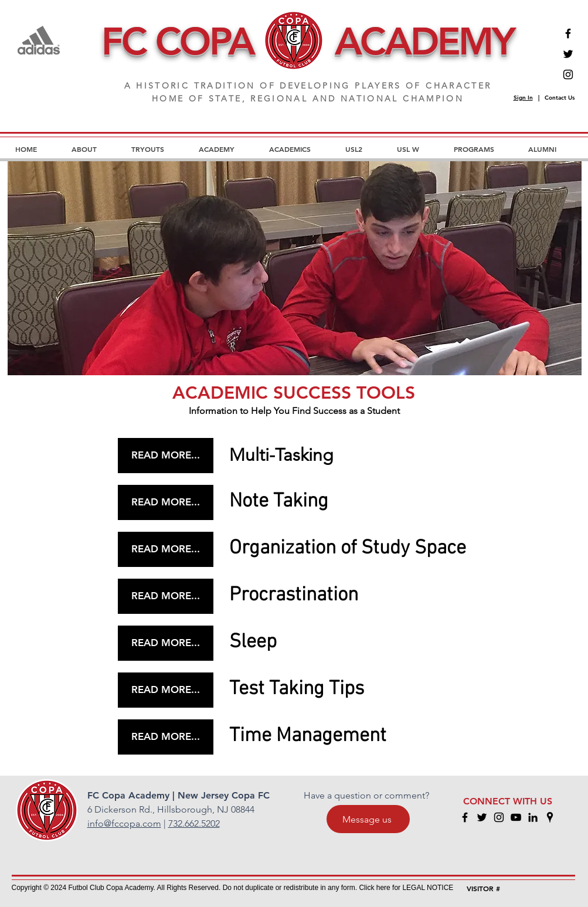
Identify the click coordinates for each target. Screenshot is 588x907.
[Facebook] (568, 33)
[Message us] (368, 819)
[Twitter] (568, 54)
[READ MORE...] (166, 456)
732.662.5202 (194, 823)
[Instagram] (568, 74)
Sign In (523, 98)
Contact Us (560, 98)
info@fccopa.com (124, 823)
